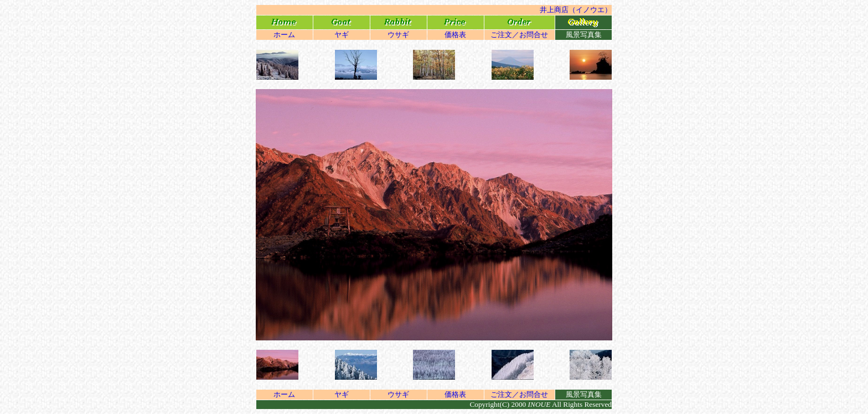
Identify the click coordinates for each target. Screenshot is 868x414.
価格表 (455, 35)
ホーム (284, 35)
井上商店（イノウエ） (576, 10)
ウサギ (398, 35)
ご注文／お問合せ (519, 35)
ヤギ (342, 35)
